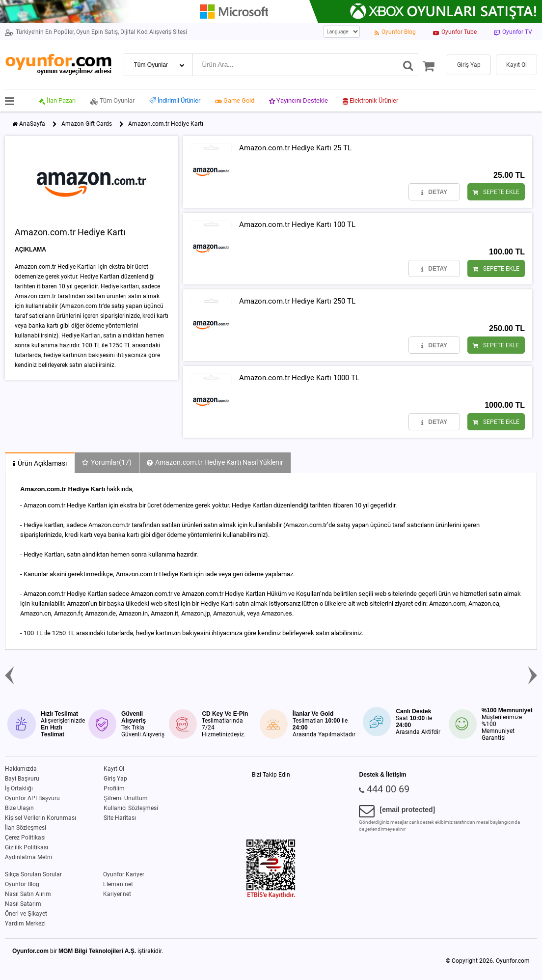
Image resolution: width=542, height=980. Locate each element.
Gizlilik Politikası (27, 847)
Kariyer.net (117, 894)
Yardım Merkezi (25, 924)
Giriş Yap (115, 779)
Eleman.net (118, 884)
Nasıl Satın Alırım (28, 894)
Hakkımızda (21, 769)
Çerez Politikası (25, 838)
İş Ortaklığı (19, 788)
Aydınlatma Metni (28, 857)
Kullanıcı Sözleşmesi (131, 808)
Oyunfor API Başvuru (32, 798)
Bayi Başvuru (22, 779)
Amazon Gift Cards (87, 124)
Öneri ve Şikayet (26, 914)
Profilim (114, 788)
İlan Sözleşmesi (26, 828)
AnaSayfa (32, 124)
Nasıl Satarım (23, 904)
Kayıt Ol (114, 769)
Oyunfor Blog (22, 884)
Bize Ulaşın (19, 808)
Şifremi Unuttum (126, 798)
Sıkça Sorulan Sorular (33, 874)
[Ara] (408, 65)
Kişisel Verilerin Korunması (41, 818)
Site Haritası (120, 818)
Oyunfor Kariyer (124, 874)
